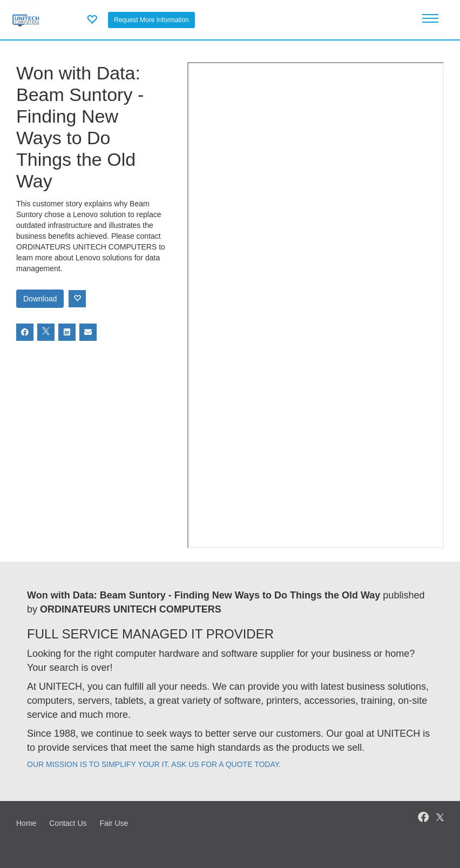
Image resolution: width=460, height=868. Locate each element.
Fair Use (114, 823)
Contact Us (68, 823)
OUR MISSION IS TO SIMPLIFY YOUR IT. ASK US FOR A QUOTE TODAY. (154, 764)
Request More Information (151, 20)
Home (26, 823)
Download (40, 299)
